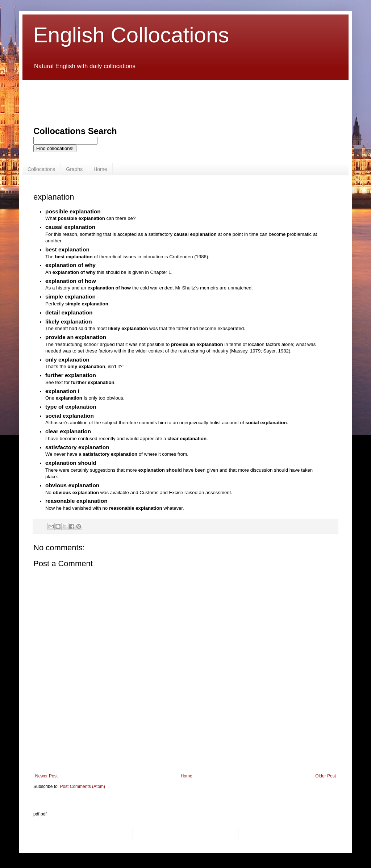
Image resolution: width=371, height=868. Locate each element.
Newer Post (46, 776)
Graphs (74, 169)
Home (100, 169)
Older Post (326, 776)
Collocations (41, 169)
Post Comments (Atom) (82, 786)
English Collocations (131, 35)
